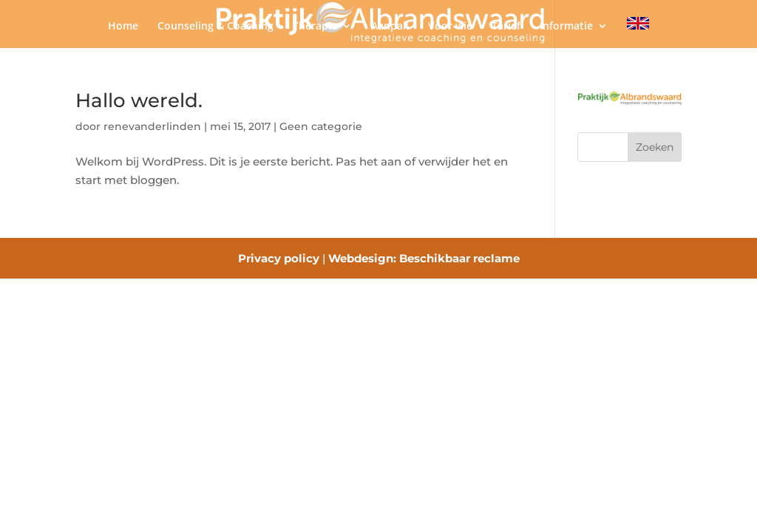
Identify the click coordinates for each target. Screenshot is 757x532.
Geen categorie (321, 126)
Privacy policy (279, 258)
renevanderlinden (152, 126)
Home (123, 27)
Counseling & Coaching (215, 27)
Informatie (566, 27)
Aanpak (390, 27)
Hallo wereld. (139, 100)
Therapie (315, 27)
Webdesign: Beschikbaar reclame (424, 258)
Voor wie (450, 27)
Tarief (506, 27)
